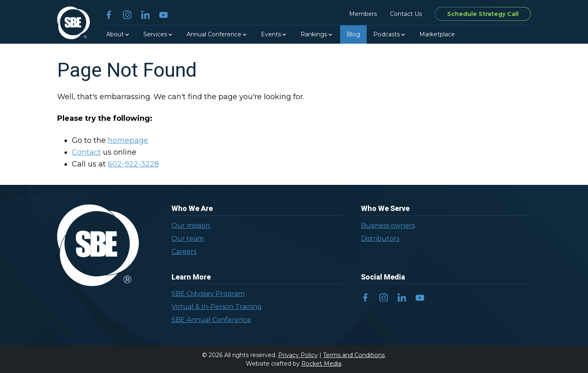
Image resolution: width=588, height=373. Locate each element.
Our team (188, 239)
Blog (353, 34)
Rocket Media (321, 364)
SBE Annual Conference (211, 320)
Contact (86, 152)
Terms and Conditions (354, 355)
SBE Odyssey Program (208, 294)
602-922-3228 (133, 164)
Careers (184, 252)
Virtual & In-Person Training (217, 307)
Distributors (380, 239)
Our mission (191, 225)
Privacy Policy (298, 355)
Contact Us (406, 14)
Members (363, 14)
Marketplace (437, 34)
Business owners (388, 225)
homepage (128, 140)
